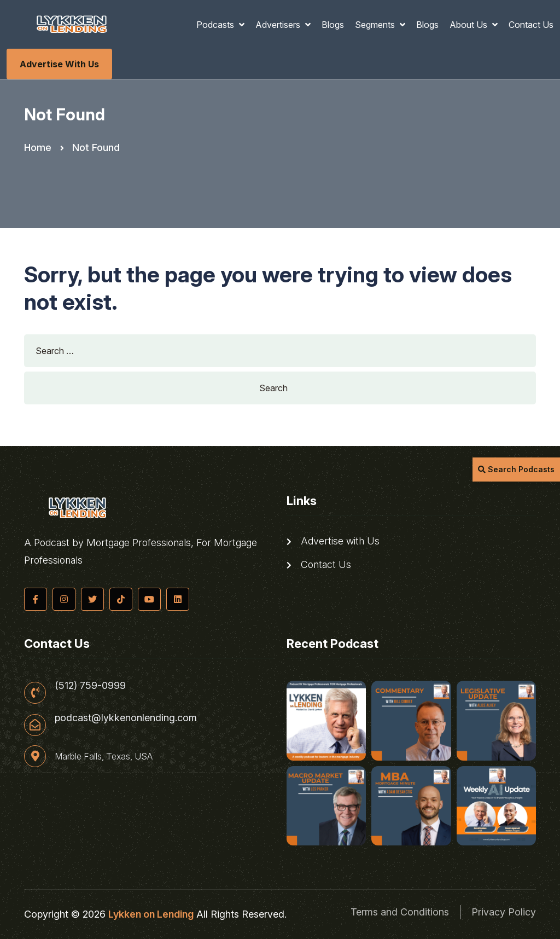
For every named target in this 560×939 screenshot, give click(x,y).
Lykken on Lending (151, 914)
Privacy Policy (504, 912)
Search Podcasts (516, 469)
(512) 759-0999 (90, 686)
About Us (469, 25)
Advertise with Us (59, 64)
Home (38, 147)
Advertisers (279, 25)
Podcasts (216, 25)
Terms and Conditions (400, 912)
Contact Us (531, 25)
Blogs (333, 25)
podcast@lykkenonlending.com (126, 718)
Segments (376, 25)
